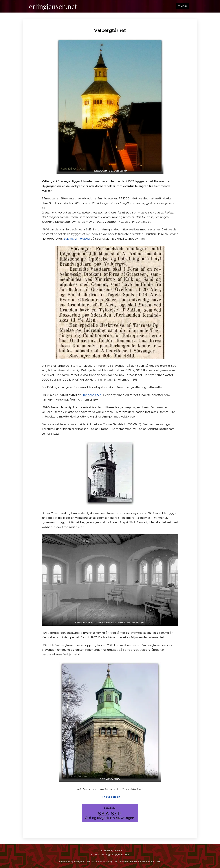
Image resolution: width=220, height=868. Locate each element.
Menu (182, 6)
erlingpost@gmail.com (115, 854)
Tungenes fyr (92, 395)
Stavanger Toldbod (77, 239)
